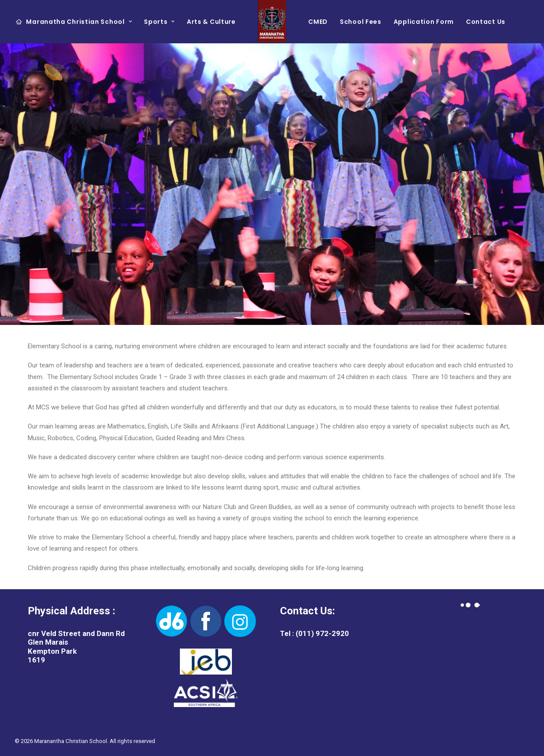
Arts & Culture (211, 22)
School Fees (361, 22)
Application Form (424, 22)
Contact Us (486, 22)
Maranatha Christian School (79, 22)
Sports (159, 22)
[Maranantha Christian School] (272, 22)
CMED (318, 22)
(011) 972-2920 (321, 633)
